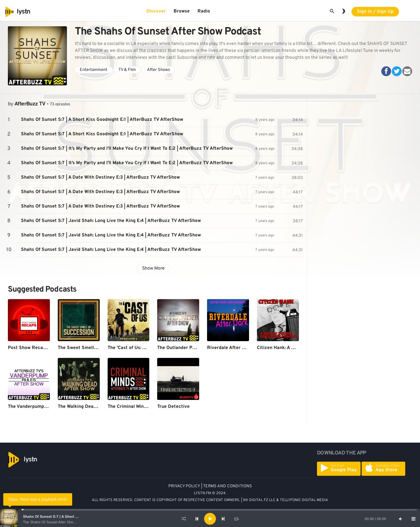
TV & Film (127, 70)
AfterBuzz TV (30, 104)
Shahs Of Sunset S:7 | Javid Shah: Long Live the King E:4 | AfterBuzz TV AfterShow (111, 221)
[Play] (210, 519)
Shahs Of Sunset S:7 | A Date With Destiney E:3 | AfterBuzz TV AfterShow (100, 177)
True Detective (173, 407)
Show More (153, 268)
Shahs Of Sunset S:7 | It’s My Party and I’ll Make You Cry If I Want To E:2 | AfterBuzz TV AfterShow (127, 149)
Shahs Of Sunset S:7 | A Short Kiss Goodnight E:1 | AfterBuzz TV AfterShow (102, 120)
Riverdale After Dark (230, 348)
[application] (210, 519)
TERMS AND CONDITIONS (228, 486)
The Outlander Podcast (182, 348)
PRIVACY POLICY (184, 486)
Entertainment (94, 70)
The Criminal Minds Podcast (138, 407)
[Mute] (400, 519)
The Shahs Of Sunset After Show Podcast (56, 522)
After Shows (158, 70)
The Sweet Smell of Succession (92, 348)
